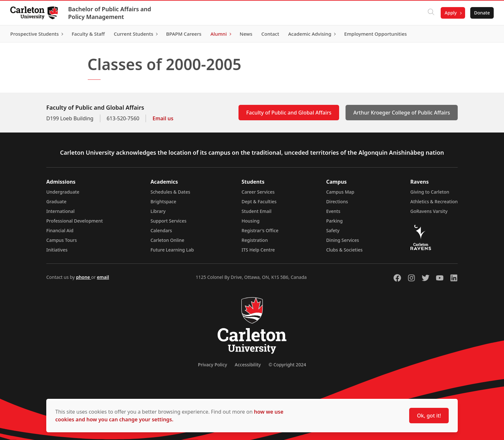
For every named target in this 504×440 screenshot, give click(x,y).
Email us (163, 118)
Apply (451, 13)
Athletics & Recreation (434, 202)
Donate (482, 13)
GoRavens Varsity (429, 211)
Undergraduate (63, 192)
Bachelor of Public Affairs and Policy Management (110, 13)
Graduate (56, 202)
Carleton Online (167, 240)
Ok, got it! (429, 416)
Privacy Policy (212, 365)
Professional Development (75, 221)
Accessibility (248, 365)
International (60, 211)
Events (333, 211)
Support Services (168, 221)
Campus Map (340, 192)
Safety (333, 230)
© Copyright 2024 (287, 365)
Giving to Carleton (430, 192)
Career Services (258, 192)
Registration (255, 240)
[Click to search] (431, 13)
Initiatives (57, 250)
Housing (251, 221)
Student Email (257, 211)
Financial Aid (60, 230)
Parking (335, 221)
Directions (337, 202)
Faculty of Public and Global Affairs (289, 113)
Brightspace (163, 202)
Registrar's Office (260, 230)
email (103, 277)
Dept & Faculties (259, 202)
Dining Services (343, 240)
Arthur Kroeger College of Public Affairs (402, 113)
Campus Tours (62, 240)
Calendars (161, 230)
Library (158, 211)
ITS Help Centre (258, 250)
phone (83, 277)
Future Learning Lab (172, 250)
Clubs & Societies (344, 250)
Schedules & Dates (170, 192)
